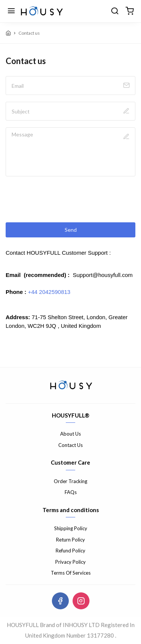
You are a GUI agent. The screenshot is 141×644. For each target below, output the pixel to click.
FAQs (71, 492)
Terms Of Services (71, 573)
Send (71, 230)
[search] (115, 11)
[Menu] (11, 11)
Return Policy (70, 540)
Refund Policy (70, 551)
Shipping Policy (71, 528)
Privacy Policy (70, 562)
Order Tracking (70, 481)
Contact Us (70, 445)
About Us (70, 434)
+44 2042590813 (49, 292)
